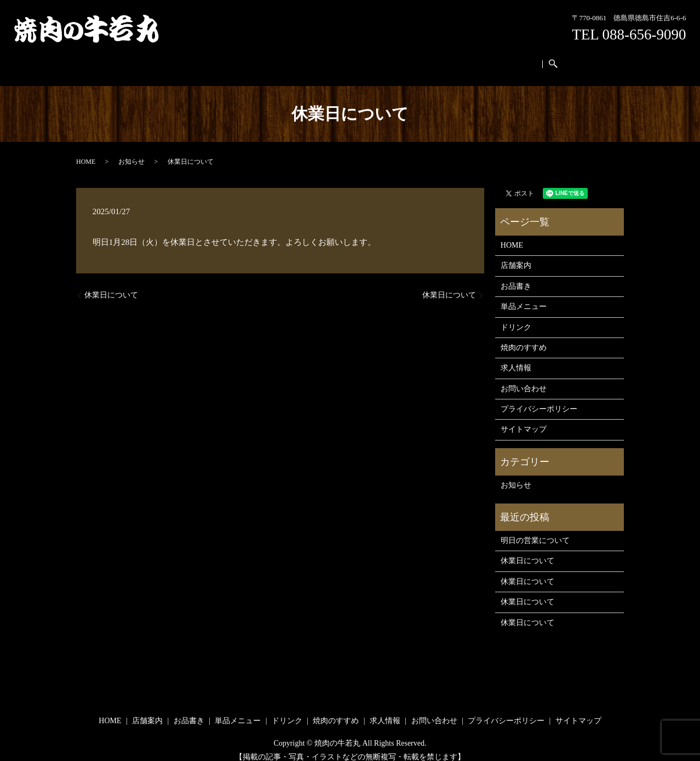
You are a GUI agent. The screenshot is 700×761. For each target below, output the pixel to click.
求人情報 (443, 59)
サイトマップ (524, 419)
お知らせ (131, 151)
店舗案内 (213, 59)
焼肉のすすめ (395, 59)
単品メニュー (300, 59)
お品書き (253, 59)
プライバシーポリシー (539, 399)
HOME (177, 59)
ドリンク (347, 59)
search (534, 59)
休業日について (111, 285)
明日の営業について (535, 530)
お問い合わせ (490, 59)
